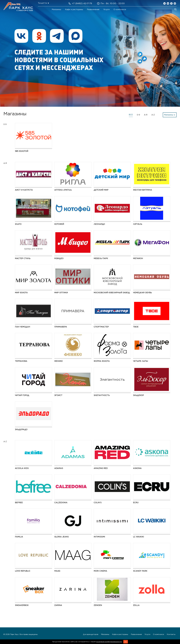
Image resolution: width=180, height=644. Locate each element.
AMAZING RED (101, 468)
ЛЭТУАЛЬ (138, 224)
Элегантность (102, 395)
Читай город (22, 395)
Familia (19, 537)
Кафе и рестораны (74, 9)
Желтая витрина (143, 190)
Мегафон (138, 258)
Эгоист (58, 395)
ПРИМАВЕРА (61, 327)
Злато (18, 224)
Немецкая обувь (142, 293)
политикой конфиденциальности (109, 642)
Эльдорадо (21, 430)
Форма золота (102, 361)
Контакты (171, 634)
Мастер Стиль (23, 258)
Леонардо (99, 224)
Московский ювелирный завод (112, 293)
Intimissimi (99, 537)
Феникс (59, 361)
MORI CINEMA (100, 571)
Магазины (56, 9)
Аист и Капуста (24, 190)
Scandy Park (140, 571)
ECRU (136, 503)
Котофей (59, 224)
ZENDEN (98, 605)
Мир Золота (21, 293)
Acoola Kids (22, 468)
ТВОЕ (136, 327)
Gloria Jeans (61, 537)
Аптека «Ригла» (63, 190)
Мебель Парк (101, 258)
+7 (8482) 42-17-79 (82, 3)
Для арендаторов (91, 634)
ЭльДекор (138, 395)
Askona (137, 468)
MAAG (57, 571)
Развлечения (93, 9)
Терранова (21, 361)
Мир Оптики (61, 293)
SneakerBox (22, 605)
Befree (19, 503)
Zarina (58, 605)
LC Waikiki (139, 537)
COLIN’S (98, 503)
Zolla (136, 605)
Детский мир (101, 190)
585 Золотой (22, 151)
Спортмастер (101, 327)
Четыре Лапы (141, 361)
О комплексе (120, 9)
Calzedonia (61, 503)
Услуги (106, 9)
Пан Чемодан (22, 327)
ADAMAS (59, 468)
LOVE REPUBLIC (23, 571)
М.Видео (59, 258)
